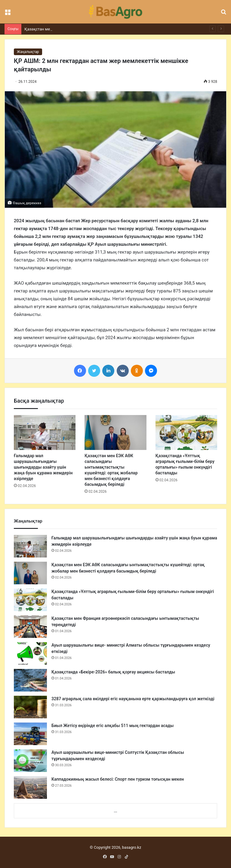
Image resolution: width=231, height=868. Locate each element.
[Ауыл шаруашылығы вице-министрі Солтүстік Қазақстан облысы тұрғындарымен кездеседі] (30, 761)
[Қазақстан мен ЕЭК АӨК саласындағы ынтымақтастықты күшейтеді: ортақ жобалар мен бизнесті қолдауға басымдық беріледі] (115, 432)
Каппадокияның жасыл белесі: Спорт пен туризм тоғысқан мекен (118, 779)
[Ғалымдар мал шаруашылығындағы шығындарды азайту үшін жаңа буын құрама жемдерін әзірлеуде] (45, 432)
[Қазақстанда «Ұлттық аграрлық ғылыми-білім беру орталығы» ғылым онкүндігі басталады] (186, 432)
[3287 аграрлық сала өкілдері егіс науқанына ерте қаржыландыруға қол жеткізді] (30, 707)
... (115, 811)
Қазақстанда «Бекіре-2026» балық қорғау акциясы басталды (113, 672)
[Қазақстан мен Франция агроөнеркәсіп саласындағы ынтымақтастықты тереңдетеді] (30, 627)
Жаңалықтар (28, 52)
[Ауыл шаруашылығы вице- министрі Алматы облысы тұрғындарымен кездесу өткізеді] (30, 653)
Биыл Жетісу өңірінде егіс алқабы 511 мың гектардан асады (113, 726)
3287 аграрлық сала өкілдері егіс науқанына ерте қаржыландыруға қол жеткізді (133, 699)
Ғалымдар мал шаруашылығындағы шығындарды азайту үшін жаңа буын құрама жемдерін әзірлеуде (43, 467)
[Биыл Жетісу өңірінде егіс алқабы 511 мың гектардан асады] (30, 734)
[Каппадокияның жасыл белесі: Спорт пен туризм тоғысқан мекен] (30, 787)
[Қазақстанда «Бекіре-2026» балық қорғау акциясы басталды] (30, 680)
